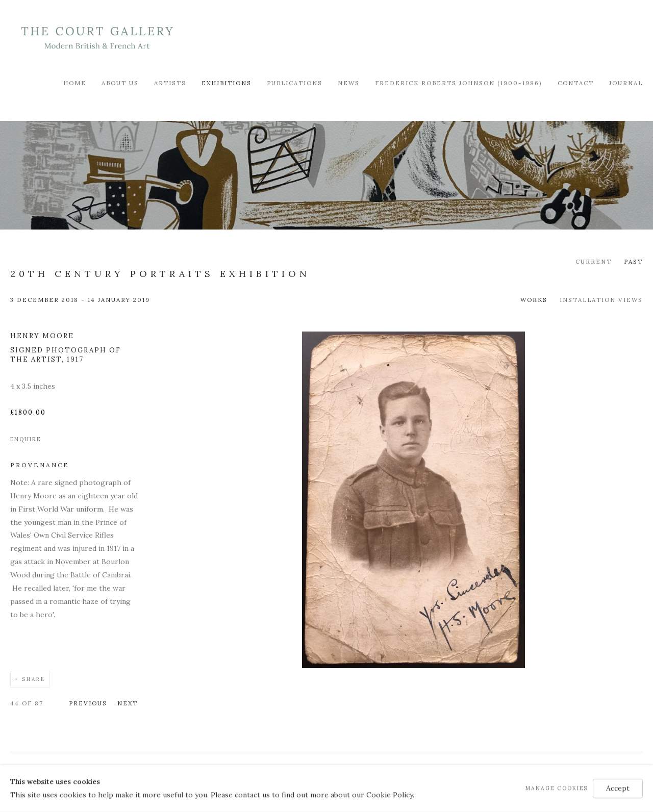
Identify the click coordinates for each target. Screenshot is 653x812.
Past (633, 261)
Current (594, 261)
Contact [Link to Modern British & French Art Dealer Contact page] (576, 83)
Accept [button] (618, 788)
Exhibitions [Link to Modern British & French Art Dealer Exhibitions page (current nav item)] (227, 83)
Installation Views (601, 300)
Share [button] (34, 679)
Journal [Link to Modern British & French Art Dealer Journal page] (626, 83)
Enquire (26, 439)
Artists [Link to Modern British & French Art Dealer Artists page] (170, 83)
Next (128, 703)
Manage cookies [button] (557, 788)
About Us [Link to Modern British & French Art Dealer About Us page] (120, 83)
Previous (88, 703)
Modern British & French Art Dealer (97, 38)
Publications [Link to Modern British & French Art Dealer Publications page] (295, 83)
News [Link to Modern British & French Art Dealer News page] (349, 83)
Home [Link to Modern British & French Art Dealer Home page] (75, 83)
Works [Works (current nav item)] (534, 300)
